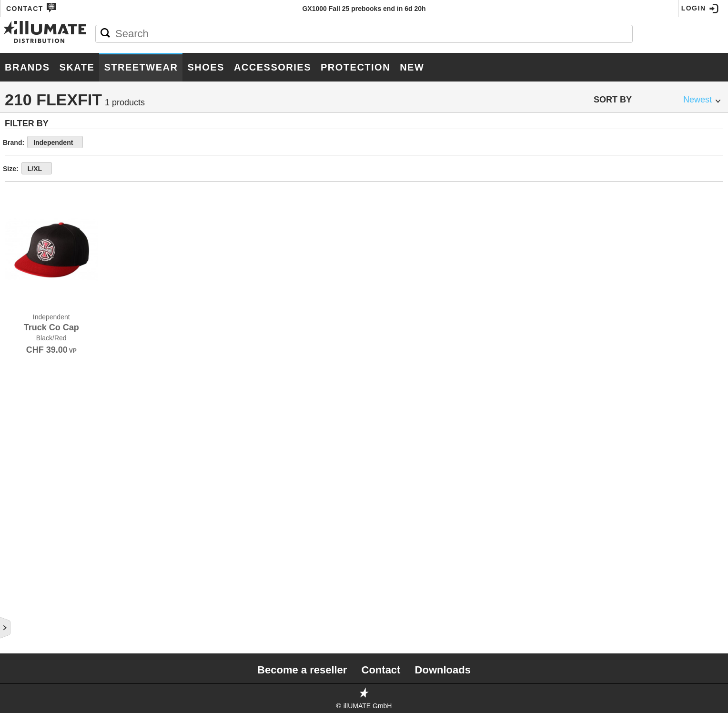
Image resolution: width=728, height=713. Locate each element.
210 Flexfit (37, 431)
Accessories (273, 67)
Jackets (26, 294)
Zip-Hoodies (35, 260)
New (412, 67)
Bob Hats (30, 511)
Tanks (23, 271)
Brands (27, 67)
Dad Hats (34, 374)
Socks (24, 523)
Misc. (22, 546)
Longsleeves (36, 225)
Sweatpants (34, 328)
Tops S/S (29, 283)
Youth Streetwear (57, 600)
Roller (25, 624)
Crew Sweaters (41, 237)
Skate (77, 67)
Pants (23, 317)
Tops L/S (29, 306)
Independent (190, 143)
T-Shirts (27, 214)
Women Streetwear (59, 575)
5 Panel (31, 351)
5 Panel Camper (46, 420)
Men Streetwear (51, 196)
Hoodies (28, 248)
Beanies (27, 489)
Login (700, 9)
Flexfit (28, 408)
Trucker (31, 362)
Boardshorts (35, 477)
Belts (21, 500)
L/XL (172, 169)
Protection (355, 67)
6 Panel (31, 385)
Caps (22, 340)
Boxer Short (35, 534)
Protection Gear (52, 172)
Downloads (443, 670)
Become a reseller (302, 670)
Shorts (24, 466)
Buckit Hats (37, 443)
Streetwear (141, 67)
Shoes (206, 67)
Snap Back (36, 397)
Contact (31, 8)
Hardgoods (37, 99)
